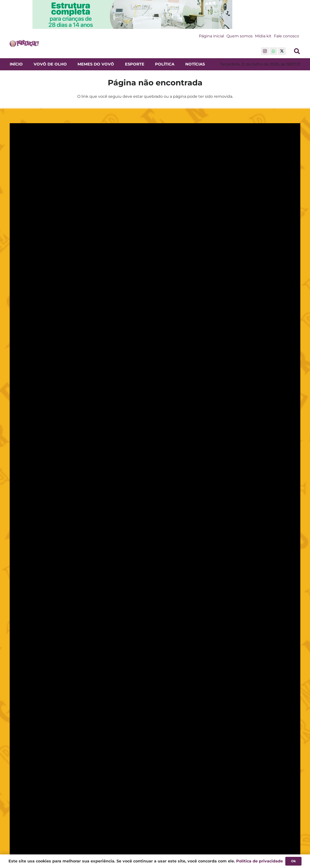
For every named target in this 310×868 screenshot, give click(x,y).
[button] (297, 51)
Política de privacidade (260, 861)
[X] (282, 51)
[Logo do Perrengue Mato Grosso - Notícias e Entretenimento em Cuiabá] (25, 44)
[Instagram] (265, 51)
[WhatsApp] (273, 51)
